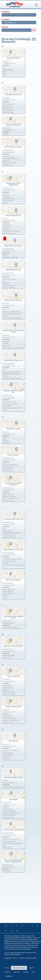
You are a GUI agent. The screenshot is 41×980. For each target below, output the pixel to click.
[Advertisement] (20, 900)
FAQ (33, 972)
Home (7, 968)
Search (31, 968)
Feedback (8, 976)
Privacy (26, 972)
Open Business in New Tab (10, 257)
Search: (5, 27)
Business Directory (19, 968)
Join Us (8, 972)
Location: (6, 19)
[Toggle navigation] (36, 5)
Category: (6, 12)
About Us (17, 972)
